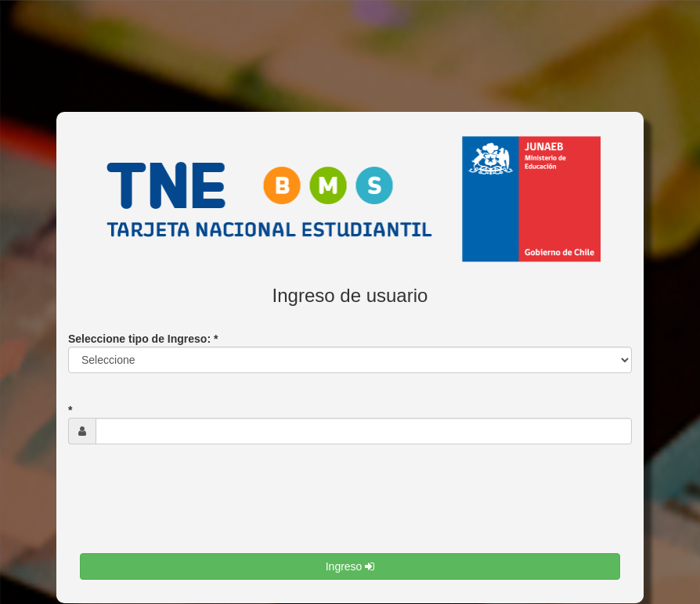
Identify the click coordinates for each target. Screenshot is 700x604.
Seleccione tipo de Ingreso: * (143, 339)
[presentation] (199, 511)
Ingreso (350, 566)
